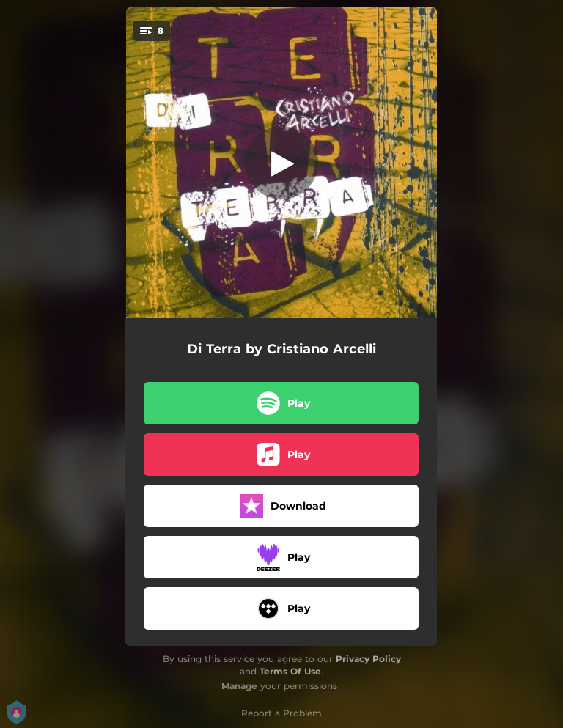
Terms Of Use (290, 671)
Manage (239, 686)
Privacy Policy (368, 659)
